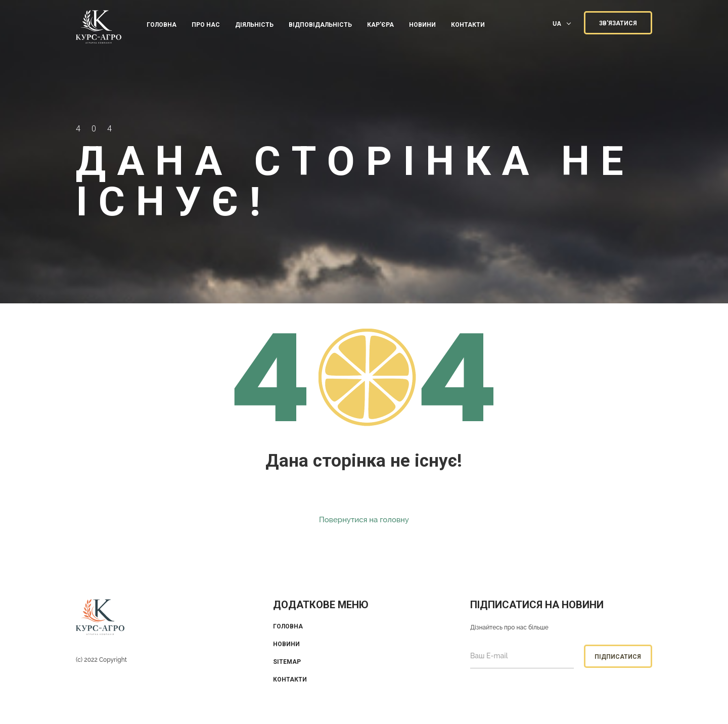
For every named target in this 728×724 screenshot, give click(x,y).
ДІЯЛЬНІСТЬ (254, 25)
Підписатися (618, 657)
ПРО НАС (206, 25)
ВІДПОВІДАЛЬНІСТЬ (320, 25)
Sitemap (287, 662)
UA (557, 24)
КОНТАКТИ (468, 25)
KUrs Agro (99, 28)
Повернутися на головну (364, 520)
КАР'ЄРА (380, 25)
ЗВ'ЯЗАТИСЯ (618, 23)
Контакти (290, 680)
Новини (422, 25)
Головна (162, 25)
